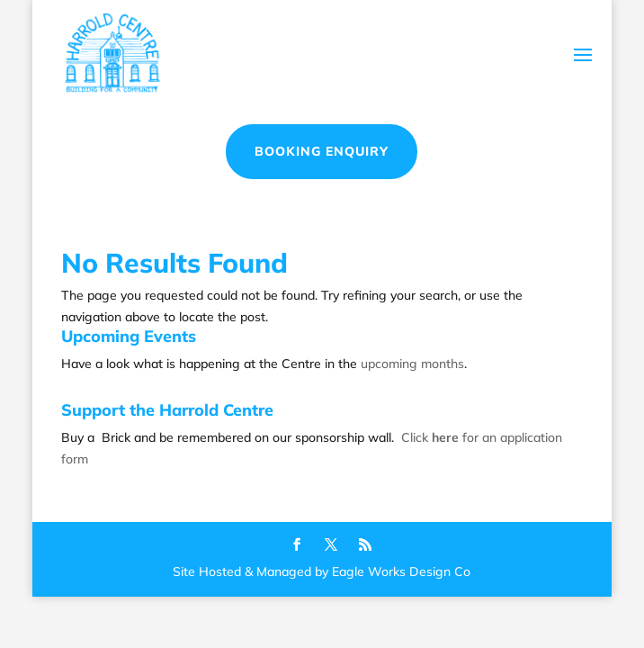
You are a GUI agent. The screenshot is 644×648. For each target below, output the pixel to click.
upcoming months (412, 364)
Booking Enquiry (322, 151)
